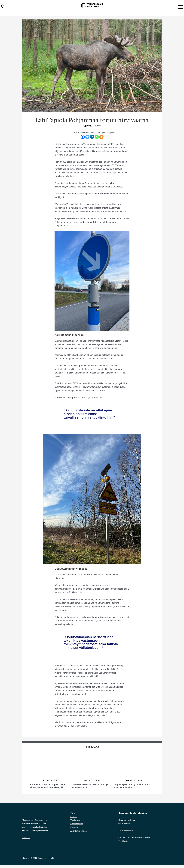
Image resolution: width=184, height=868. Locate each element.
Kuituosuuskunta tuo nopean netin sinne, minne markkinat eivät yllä (50, 787)
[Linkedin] (92, 137)
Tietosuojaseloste (126, 833)
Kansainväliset (77, 827)
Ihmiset (74, 820)
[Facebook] (83, 137)
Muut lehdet (123, 844)
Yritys (87, 126)
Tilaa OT (26, 841)
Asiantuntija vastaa (78, 834)
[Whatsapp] (97, 137)
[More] (101, 137)
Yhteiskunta (75, 823)
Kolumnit (74, 830)
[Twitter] (87, 137)
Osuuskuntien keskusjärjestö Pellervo (134, 840)
